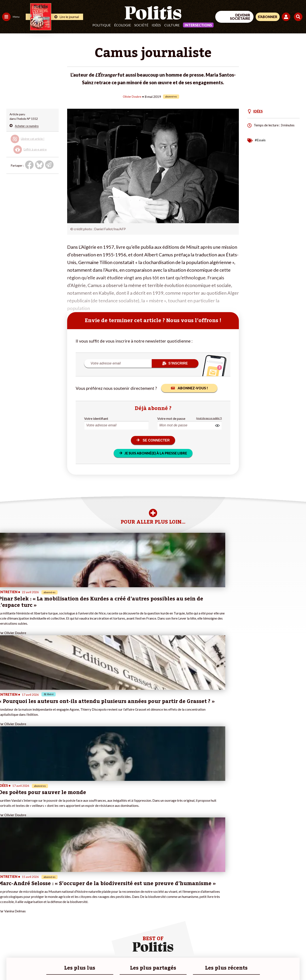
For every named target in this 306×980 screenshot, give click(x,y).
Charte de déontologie (64, 965)
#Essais (260, 140)
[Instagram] (292, 945)
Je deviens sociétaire (50, 903)
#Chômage (77, 912)
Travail (22, 894)
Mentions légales (31, 965)
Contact (8, 965)
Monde (7, 921)
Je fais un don (45, 898)
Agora (6, 894)
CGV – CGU (93, 965)
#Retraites (77, 907)
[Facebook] (252, 945)
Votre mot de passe (171, 418)
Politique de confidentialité (126, 965)
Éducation (25, 903)
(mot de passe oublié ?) (209, 418)
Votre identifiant (96, 418)
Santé (22, 907)
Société (141, 25)
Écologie (123, 25)
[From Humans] (257, 955)
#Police (74, 898)
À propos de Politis (48, 921)
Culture (172, 25)
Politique (102, 25)
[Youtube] (279, 945)
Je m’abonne (44, 907)
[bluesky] (265, 945)
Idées (156, 25)
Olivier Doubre (132, 96)
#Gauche (76, 903)
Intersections (198, 25)
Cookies (173, 965)
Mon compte (44, 925)
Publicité (156, 965)
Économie (24, 898)
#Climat (75, 894)
